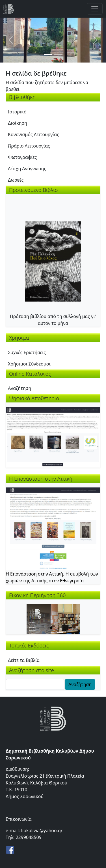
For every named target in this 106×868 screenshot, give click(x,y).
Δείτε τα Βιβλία (24, 660)
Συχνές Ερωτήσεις (27, 352)
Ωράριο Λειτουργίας (29, 146)
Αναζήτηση (20, 388)
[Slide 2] (58, 55)
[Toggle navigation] (95, 9)
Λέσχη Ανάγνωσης (27, 169)
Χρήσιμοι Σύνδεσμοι (29, 364)
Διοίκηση (18, 123)
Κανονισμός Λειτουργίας (33, 134)
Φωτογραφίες (22, 157)
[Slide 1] (48, 55)
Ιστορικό (17, 112)
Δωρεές (16, 180)
